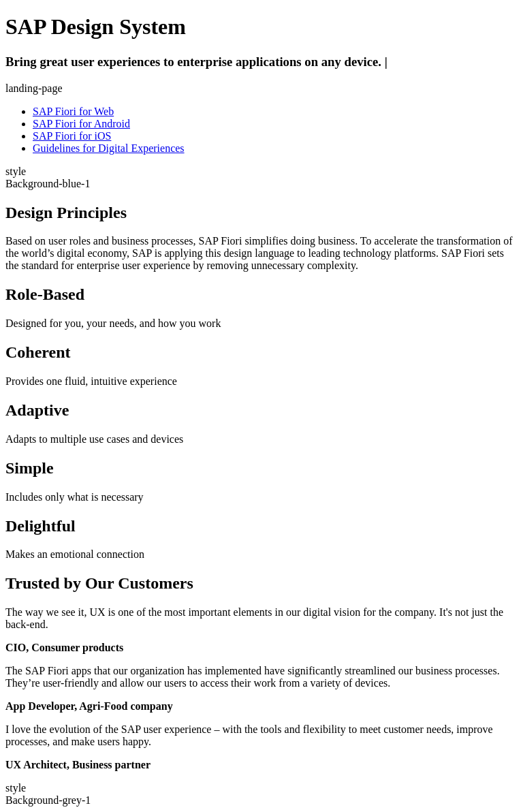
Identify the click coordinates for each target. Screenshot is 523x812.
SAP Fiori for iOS (72, 136)
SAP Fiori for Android (81, 124)
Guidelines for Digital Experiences (109, 148)
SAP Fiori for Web (73, 111)
